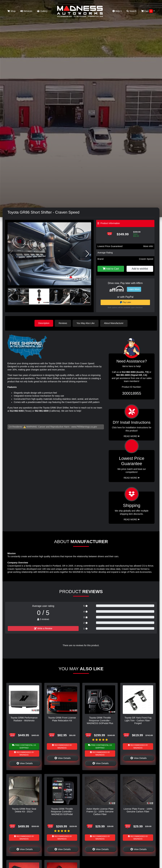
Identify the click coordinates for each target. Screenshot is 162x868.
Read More (132, 478)
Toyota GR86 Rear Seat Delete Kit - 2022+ (24, 810)
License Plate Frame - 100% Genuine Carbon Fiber (138, 810)
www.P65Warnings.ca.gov (84, 427)
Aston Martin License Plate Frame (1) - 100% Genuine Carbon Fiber (100, 811)
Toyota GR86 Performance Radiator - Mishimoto (24, 719)
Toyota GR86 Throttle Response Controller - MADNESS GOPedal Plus (100, 720)
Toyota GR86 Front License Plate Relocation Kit (62, 719)
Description (44, 323)
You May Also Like (86, 323)
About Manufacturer (114, 323)
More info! (148, 246)
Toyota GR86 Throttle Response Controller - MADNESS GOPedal (62, 811)
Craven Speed (146, 259)
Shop (11, 11)
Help (117, 11)
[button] (87, 254)
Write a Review (43, 628)
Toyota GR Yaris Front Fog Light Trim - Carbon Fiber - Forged (138, 720)
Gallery (42, 11)
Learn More (134, 289)
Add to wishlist (140, 269)
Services (26, 11)
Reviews (63, 323)
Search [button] (131, 11)
